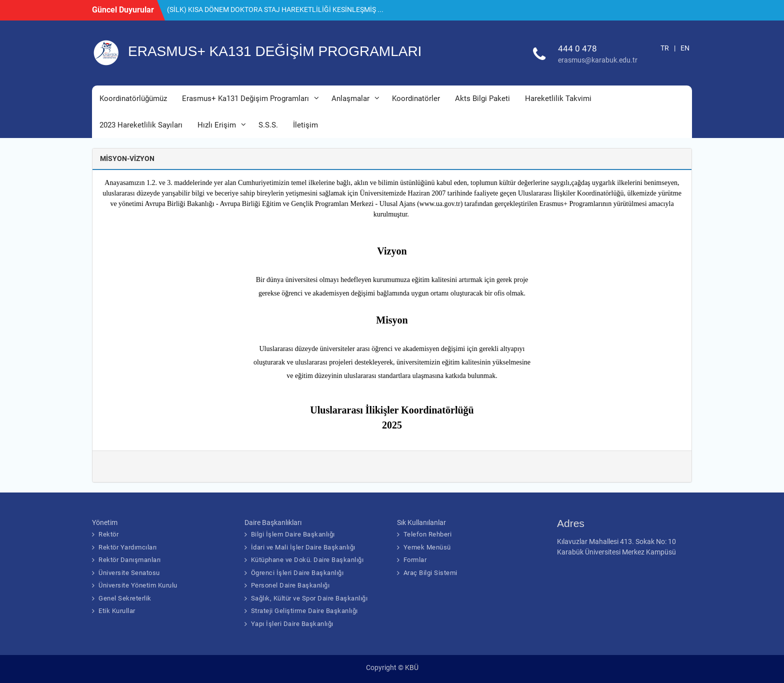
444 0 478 (577, 48)
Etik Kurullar (117, 611)
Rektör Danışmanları (130, 560)
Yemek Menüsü (427, 547)
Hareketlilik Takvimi (558, 98)
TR (665, 48)
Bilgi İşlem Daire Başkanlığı (293, 534)
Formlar (415, 560)
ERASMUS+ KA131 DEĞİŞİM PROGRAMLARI (275, 51)
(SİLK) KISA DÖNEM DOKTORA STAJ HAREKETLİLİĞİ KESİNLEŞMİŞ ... (275, 9)
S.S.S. (268, 125)
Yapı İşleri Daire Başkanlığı (292, 624)
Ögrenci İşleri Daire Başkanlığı (297, 573)
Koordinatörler (416, 98)
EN (685, 48)
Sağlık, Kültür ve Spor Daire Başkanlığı (309, 598)
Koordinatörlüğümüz (133, 98)
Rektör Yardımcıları (128, 547)
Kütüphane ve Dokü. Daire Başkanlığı (307, 560)
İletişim (305, 125)
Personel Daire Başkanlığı (290, 585)
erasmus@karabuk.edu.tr (598, 60)
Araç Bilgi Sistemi (430, 573)
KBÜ (412, 667)
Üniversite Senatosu (129, 573)
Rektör (108, 534)
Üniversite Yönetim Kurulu (138, 585)
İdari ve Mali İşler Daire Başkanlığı (303, 547)
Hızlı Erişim (217, 125)
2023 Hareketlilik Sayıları (141, 125)
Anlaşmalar (350, 98)
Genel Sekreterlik (125, 598)
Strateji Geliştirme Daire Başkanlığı (304, 611)
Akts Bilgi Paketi (482, 98)
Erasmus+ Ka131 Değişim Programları (245, 98)
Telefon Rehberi (428, 534)
